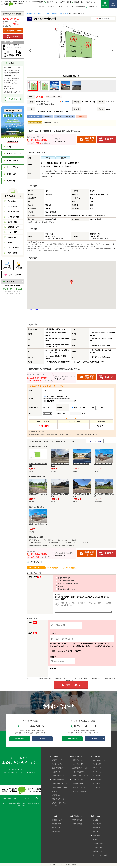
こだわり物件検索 (57, 770)
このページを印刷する (14, 45)
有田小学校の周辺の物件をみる (39, 545)
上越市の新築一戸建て (59, 778)
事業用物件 (12, 174)
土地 (9, 147)
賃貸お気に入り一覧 (79, 789)
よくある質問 (97, 789)
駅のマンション (63, 540)
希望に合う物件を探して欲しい (64, 583)
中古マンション (14, 154)
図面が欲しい (57, 586)
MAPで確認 (65, 102)
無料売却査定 (19, 267)
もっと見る (13, 99)
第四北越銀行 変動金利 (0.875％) (57, 397)
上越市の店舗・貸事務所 (80, 778)
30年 (83, 408)
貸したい (70, 7)
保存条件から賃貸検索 (79, 793)
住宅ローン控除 (13, 248)
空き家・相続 (12, 222)
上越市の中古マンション (60, 786)
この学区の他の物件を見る (54, 239)
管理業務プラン (57, 826)
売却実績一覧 (12, 206)
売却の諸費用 (97, 782)
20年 (100, 408)
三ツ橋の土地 (84, 543)
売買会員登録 (56, 793)
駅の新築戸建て (34, 540)
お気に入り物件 (95, 441)
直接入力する (51, 401)
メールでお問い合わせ (7, 267)
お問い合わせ (105, 4)
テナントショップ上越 (100, 857)
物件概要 (48, 116)
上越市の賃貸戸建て (79, 774)
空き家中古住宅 (57, 766)
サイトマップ (26, 800)
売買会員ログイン (57, 797)
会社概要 (11, 282)
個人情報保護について (10, 800)
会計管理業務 (56, 830)
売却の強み (12, 201)
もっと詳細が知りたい (60, 581)
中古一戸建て (13, 167)
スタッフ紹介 (12, 232)
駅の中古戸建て (48, 540)
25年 (92, 408)
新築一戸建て (13, 160)
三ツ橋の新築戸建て (36, 543)
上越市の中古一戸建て (59, 782)
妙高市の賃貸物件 (78, 782)
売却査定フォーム (98, 774)
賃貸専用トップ (77, 762)
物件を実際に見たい (60, 578)
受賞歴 (10, 242)
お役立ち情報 (12, 253)
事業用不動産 (81, 7)
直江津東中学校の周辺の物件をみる (64, 545)
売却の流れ (96, 778)
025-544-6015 (51, 2)
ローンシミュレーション (65, 116)
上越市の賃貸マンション (80, 770)
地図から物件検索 (78, 786)
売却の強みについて (99, 762)
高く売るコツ (97, 786)
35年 (74, 408)
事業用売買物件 (77, 822)
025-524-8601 (78, 2)
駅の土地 (75, 540)
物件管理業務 (56, 834)
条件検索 (11, 181)
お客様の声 (12, 237)
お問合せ (81, 116)
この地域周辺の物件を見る (45, 104)
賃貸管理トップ (13, 227)
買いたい (42, 7)
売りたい (60, 7)
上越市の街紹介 (98, 853)
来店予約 (113, 4)
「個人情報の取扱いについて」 (64, 680)
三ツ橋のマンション (69, 543)
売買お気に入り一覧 (58, 801)
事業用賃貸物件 (77, 826)
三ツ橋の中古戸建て (53, 543)
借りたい (51, 7)
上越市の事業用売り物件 (60, 789)
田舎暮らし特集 (13, 212)
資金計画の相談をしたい (61, 589)
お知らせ (96, 834)
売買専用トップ (57, 762)
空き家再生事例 (13, 217)
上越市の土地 (56, 774)
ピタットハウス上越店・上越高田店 (53, 866)
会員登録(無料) (34, 434)
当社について (93, 7)
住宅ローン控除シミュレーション (60, 806)
